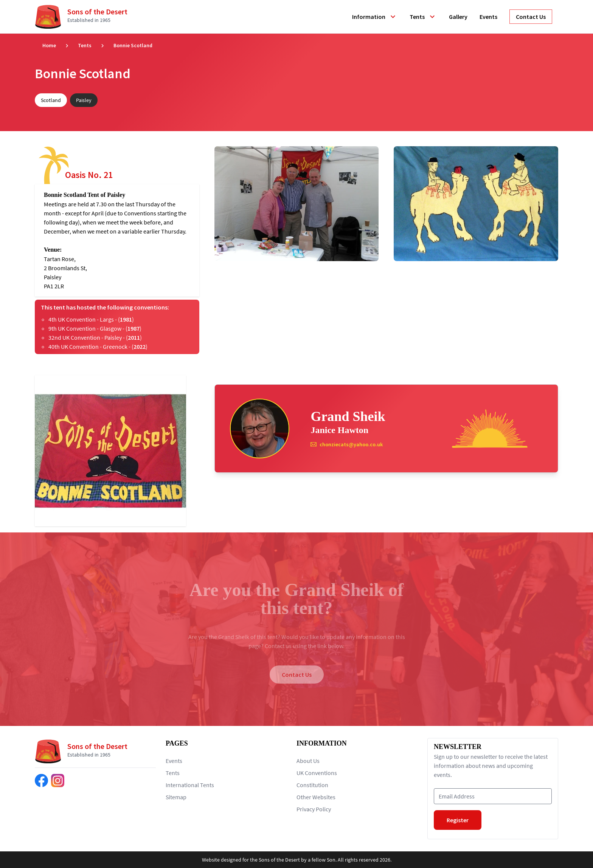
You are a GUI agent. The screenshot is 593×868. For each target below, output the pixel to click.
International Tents (190, 785)
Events (488, 17)
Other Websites (316, 797)
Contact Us (297, 675)
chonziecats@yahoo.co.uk (351, 444)
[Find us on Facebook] (41, 781)
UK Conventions (317, 773)
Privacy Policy (314, 809)
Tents (423, 17)
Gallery (458, 17)
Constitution (312, 785)
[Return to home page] (84, 17)
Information (375, 17)
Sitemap (176, 797)
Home (49, 45)
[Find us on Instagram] (58, 781)
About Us (308, 761)
